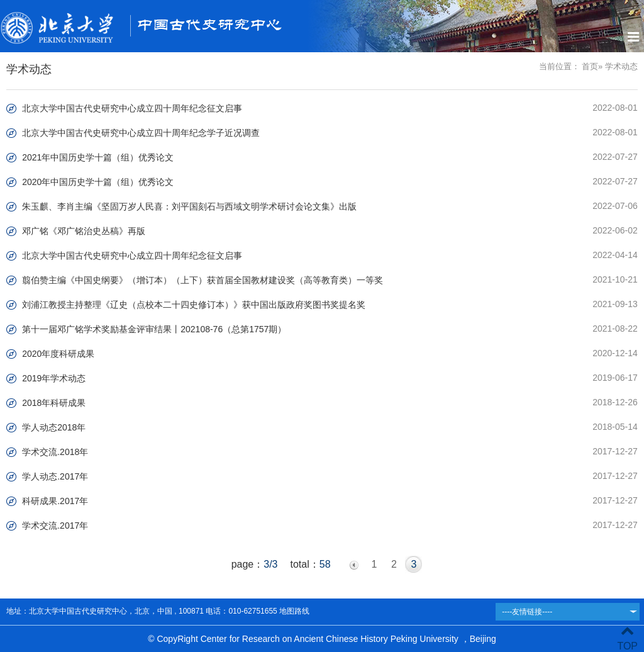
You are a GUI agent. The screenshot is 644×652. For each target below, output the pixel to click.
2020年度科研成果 (58, 354)
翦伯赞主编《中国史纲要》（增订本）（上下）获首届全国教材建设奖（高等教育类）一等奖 (203, 280)
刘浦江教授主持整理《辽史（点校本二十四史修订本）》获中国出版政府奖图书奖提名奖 (194, 305)
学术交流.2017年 (55, 526)
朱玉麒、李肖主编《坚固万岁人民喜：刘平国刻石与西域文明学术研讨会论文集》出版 (189, 206)
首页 (590, 66)
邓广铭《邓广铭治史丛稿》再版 (84, 231)
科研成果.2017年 (55, 501)
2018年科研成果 (54, 403)
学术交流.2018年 (55, 452)
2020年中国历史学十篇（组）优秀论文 (98, 182)
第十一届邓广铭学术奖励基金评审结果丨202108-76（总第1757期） (154, 329)
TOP (627, 638)
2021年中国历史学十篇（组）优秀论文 (98, 157)
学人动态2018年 (54, 427)
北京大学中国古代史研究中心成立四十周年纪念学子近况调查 (141, 133)
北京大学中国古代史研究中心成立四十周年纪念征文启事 (132, 108)
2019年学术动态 (54, 378)
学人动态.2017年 (55, 476)
